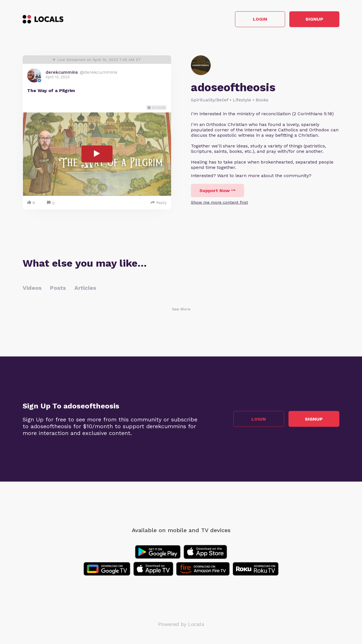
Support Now (217, 191)
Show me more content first (219, 202)
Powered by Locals (181, 624)
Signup (314, 19)
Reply (159, 203)
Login (259, 19)
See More (181, 309)
